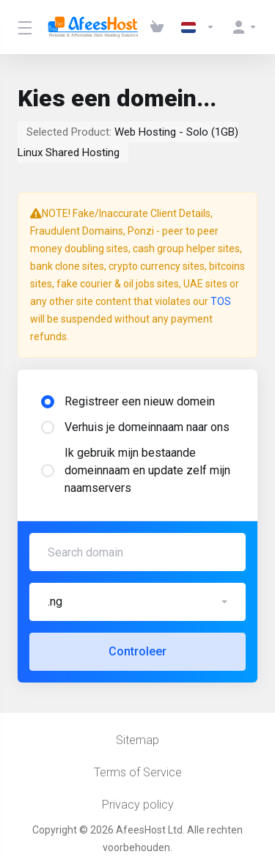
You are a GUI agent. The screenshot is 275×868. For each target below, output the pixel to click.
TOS (221, 301)
